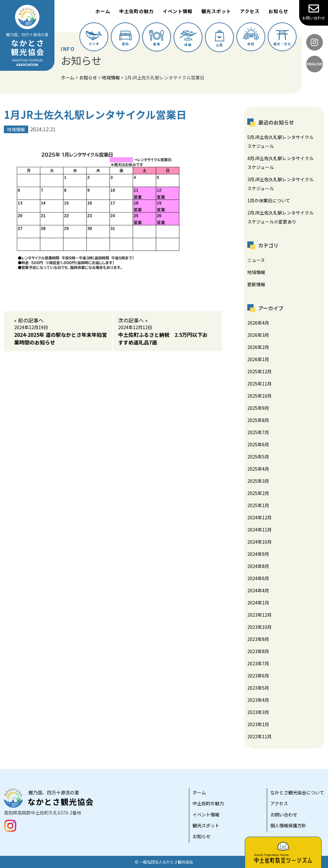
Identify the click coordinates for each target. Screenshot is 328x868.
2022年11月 (259, 736)
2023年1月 (258, 724)
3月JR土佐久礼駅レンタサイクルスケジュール (280, 184)
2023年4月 (258, 700)
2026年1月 (258, 359)
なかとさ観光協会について (297, 792)
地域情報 (256, 272)
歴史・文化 (282, 38)
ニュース (256, 260)
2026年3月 (258, 335)
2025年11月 (259, 384)
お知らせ (278, 11)
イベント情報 (178, 11)
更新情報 (256, 284)
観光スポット (216, 11)
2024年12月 (259, 517)
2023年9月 (258, 639)
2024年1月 (258, 603)
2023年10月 (259, 627)
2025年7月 (258, 432)
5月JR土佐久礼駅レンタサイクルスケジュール (280, 142)
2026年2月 (258, 347)
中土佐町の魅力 (136, 11)
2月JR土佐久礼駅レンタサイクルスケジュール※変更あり (280, 217)
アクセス (250, 11)
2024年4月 (258, 590)
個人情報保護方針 (288, 825)
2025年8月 (258, 420)
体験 (188, 39)
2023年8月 (258, 651)
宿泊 (125, 38)
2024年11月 (259, 530)
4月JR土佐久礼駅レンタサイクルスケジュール (280, 163)
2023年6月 (258, 676)
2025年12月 (259, 371)
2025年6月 (258, 444)
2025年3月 (258, 481)
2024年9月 (258, 554)
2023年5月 (258, 688)
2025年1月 (258, 505)
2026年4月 (258, 323)
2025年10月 (259, 396)
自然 (251, 37)
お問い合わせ (314, 12)
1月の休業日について (269, 200)
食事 (157, 38)
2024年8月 (258, 566)
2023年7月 (258, 663)
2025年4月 (258, 469)
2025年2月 (258, 493)
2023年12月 (259, 615)
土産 (220, 39)
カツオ (94, 38)
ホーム (103, 11)
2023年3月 (258, 712)
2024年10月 (259, 542)
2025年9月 (258, 408)
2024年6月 (258, 578)
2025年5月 (258, 457)
